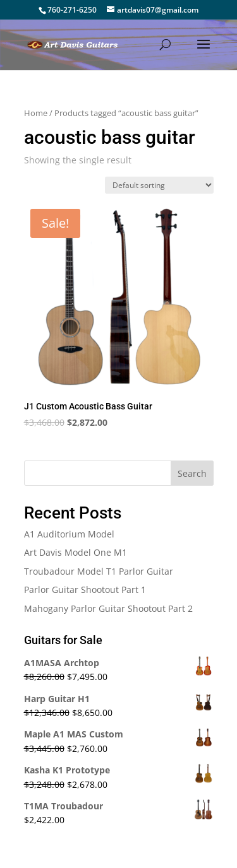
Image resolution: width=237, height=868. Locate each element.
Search (192, 473)
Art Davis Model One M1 (76, 552)
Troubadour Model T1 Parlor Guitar (99, 571)
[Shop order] (159, 185)
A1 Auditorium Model (69, 534)
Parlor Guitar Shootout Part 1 (85, 589)
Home (36, 113)
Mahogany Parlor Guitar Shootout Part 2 (108, 608)
